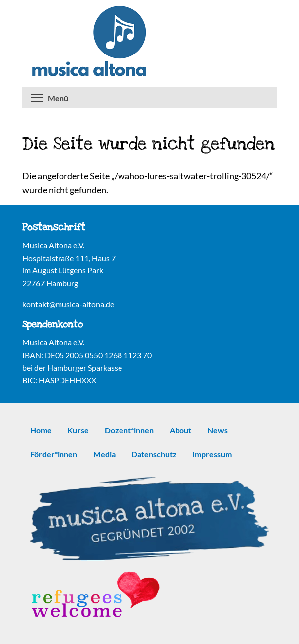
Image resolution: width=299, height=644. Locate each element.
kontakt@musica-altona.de (68, 304)
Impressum (212, 454)
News (217, 430)
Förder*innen (54, 454)
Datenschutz (154, 454)
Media (104, 454)
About (180, 430)
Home (41, 430)
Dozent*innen (129, 430)
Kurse (78, 430)
